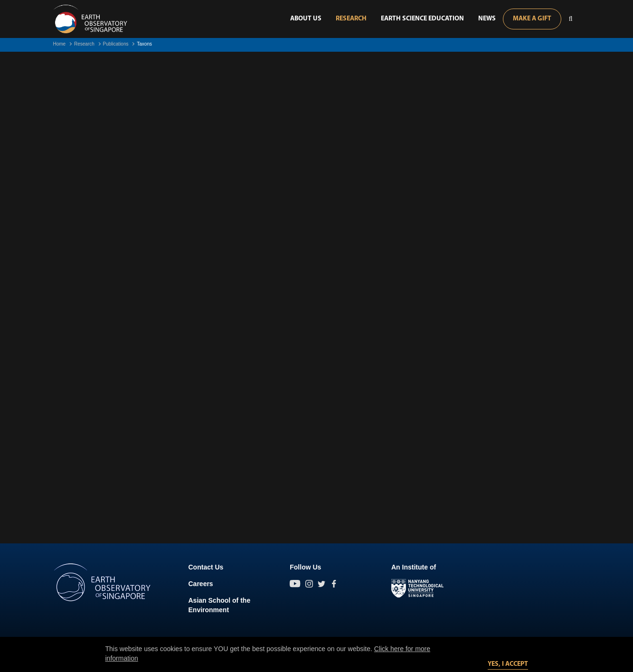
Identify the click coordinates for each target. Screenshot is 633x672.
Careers (201, 584)
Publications (116, 44)
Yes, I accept (508, 664)
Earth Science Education (422, 19)
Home (60, 44)
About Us (306, 19)
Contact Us (206, 567)
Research (351, 19)
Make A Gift (532, 19)
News (487, 19)
